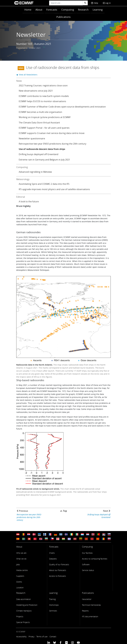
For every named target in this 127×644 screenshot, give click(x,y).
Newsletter (87, 599)
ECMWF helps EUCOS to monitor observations (42, 101)
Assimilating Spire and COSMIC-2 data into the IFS (44, 184)
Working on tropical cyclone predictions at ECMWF (45, 117)
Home (28, 10)
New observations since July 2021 (36, 91)
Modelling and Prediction (27, 605)
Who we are (21, 553)
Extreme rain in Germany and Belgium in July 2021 (44, 160)
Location (20, 588)
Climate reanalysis (24, 611)
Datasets (53, 559)
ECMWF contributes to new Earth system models (44, 96)
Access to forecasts (58, 576)
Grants (19, 582)
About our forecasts (58, 570)
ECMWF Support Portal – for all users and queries (44, 128)
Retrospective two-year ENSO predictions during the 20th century (52, 144)
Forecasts (52, 10)
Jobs (18, 564)
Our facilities (87, 553)
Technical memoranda (91, 605)
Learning (98, 10)
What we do (21, 559)
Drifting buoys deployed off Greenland (39, 154)
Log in (106, 3)
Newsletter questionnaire (32, 138)
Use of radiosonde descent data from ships (42, 149)
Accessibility (21, 637)
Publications (63, 17)
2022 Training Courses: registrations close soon (43, 86)
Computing (68, 10)
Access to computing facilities (95, 559)
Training (52, 599)
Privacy (31, 637)
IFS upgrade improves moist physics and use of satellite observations (54, 189)
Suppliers (20, 576)
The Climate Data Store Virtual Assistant (39, 123)
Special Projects (23, 622)
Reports (85, 611)
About (39, 10)
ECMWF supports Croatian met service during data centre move (52, 133)
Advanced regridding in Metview (35, 172)
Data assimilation (24, 599)
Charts (52, 553)
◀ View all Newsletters (27, 75)
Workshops (54, 605)
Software (86, 564)
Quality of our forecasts (59, 564)
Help (94, 3)
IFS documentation (90, 616)
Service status (88, 570)
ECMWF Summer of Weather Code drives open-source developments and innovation (62, 107)
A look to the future (29, 201)
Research (83, 10)
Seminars (53, 611)
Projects (20, 616)
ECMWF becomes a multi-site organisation (40, 112)
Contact (53, 637)
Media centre (22, 570)
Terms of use (42, 637)
